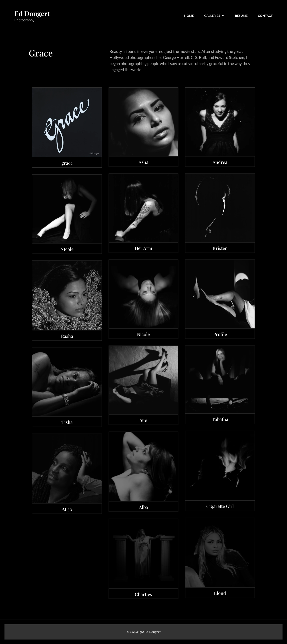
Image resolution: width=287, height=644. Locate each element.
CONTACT (265, 16)
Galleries (212, 16)
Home (189, 16)
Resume (241, 16)
